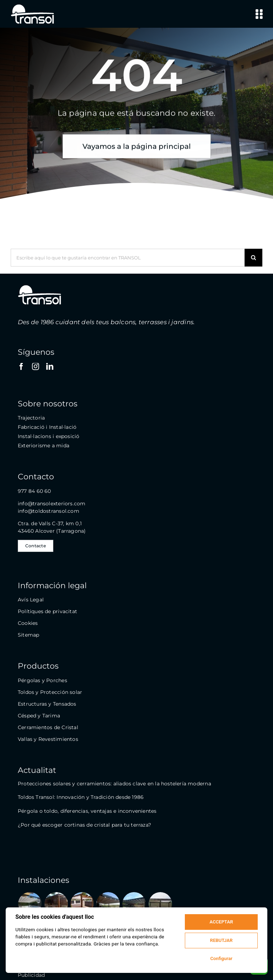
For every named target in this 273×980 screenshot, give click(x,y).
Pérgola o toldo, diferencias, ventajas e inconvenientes (87, 811)
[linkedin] (50, 367)
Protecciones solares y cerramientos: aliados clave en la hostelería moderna (114, 784)
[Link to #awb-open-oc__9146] (259, 14)
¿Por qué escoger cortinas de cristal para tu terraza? (84, 825)
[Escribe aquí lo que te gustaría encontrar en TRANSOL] (128, 258)
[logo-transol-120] (32, 6)
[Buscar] (253, 258)
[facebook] (21, 367)
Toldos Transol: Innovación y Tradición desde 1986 (81, 797)
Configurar (221, 958)
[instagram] (36, 367)
